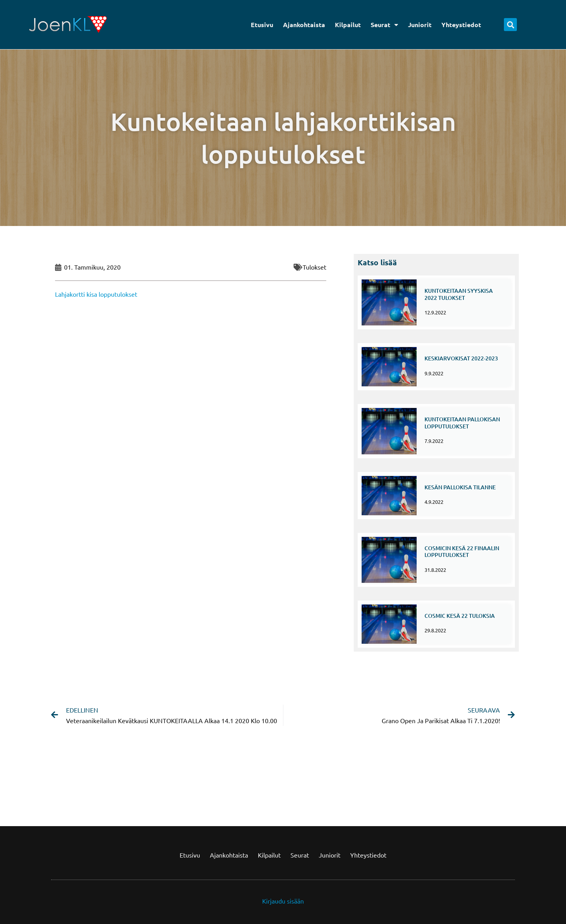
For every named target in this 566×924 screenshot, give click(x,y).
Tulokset (314, 267)
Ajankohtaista (304, 25)
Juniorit (420, 25)
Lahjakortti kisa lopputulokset (96, 294)
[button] (510, 25)
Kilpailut (348, 25)
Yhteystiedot (461, 25)
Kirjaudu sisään (283, 899)
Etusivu (262, 25)
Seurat (384, 25)
